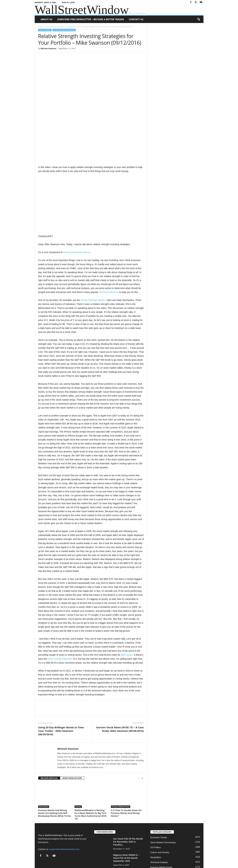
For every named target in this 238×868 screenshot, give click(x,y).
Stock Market (45, 30)
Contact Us (136, 19)
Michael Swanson (49, 48)
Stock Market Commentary (163, 807)
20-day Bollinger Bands (93, 265)
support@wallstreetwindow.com (64, 814)
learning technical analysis (77, 217)
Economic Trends (159, 802)
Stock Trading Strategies (55, 27)
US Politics (156, 812)
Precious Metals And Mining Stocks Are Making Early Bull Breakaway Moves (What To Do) (55, 778)
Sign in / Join (68, 2)
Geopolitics (156, 822)
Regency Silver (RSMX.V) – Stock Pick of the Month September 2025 (127, 823)
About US (47, 19)
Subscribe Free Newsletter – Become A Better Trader (90, 19)
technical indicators (109, 257)
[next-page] (142, 743)
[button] (198, 19)
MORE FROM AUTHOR (72, 743)
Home (40, 27)
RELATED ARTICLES (49, 743)
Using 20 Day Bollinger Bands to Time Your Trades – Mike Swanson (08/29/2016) (61, 696)
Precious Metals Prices (121, 771)
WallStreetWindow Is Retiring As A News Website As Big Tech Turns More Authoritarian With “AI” (90, 779)
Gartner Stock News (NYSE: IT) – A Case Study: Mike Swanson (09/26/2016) (120, 694)
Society (78, 771)
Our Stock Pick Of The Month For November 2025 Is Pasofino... (128, 806)
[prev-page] (138, 743)
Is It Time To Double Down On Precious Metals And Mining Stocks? (126, 778)
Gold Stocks (44, 771)
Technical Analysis (159, 827)
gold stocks (127, 620)
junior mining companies (60, 624)
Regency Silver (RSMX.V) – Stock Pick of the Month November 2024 (127, 839)
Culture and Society (160, 817)
